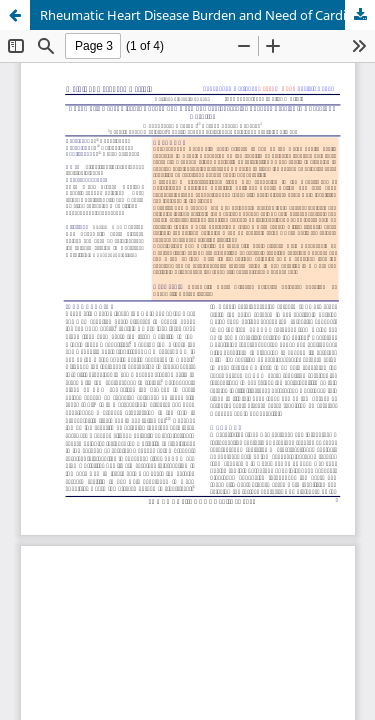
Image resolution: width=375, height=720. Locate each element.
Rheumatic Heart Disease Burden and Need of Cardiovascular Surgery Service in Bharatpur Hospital (207, 15)
